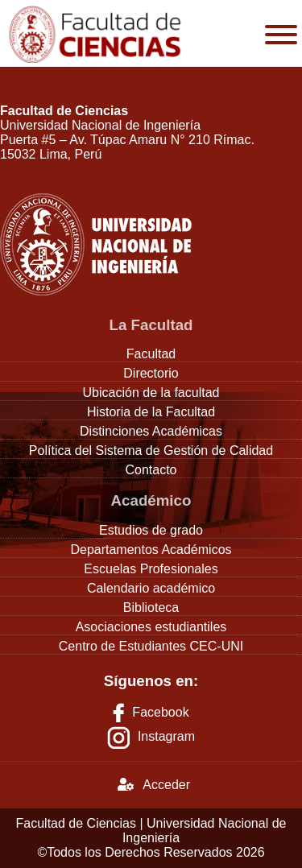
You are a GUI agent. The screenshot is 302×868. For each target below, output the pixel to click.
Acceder (154, 785)
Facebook (151, 712)
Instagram (166, 737)
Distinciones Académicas (151, 431)
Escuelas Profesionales (151, 569)
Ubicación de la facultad (151, 393)
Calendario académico (151, 588)
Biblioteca (151, 608)
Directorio (151, 373)
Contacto (151, 470)
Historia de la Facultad (151, 412)
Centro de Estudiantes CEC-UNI (151, 646)
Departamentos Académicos (151, 550)
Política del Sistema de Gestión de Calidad (151, 451)
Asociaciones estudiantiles (151, 627)
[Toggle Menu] (281, 35)
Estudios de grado (151, 530)
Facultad (151, 354)
